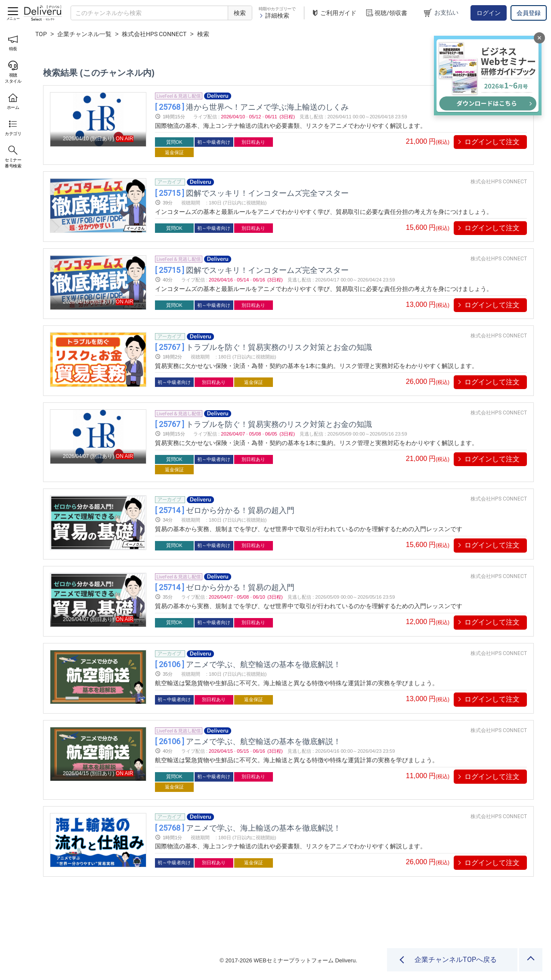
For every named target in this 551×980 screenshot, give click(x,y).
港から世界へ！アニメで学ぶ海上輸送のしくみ (252, 107)
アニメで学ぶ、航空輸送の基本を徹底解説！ (248, 664)
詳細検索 (274, 15)
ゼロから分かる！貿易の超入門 (225, 510)
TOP (41, 34)
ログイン (489, 13)
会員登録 (529, 13)
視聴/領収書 (386, 13)
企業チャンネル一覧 (84, 34)
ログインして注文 (492, 142)
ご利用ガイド (334, 13)
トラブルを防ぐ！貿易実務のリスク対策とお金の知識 (263, 347)
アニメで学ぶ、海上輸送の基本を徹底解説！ (248, 827)
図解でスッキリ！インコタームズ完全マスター (252, 193)
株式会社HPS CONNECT (154, 34)
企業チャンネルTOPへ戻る (456, 960)
